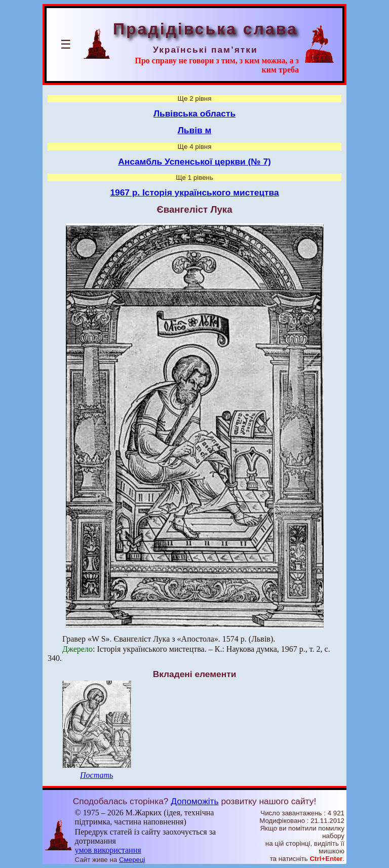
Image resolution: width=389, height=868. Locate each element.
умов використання (108, 850)
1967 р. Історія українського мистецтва (194, 192)
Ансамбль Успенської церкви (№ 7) (194, 162)
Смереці (132, 860)
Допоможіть (194, 801)
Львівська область (194, 113)
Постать (96, 775)
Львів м (195, 130)
